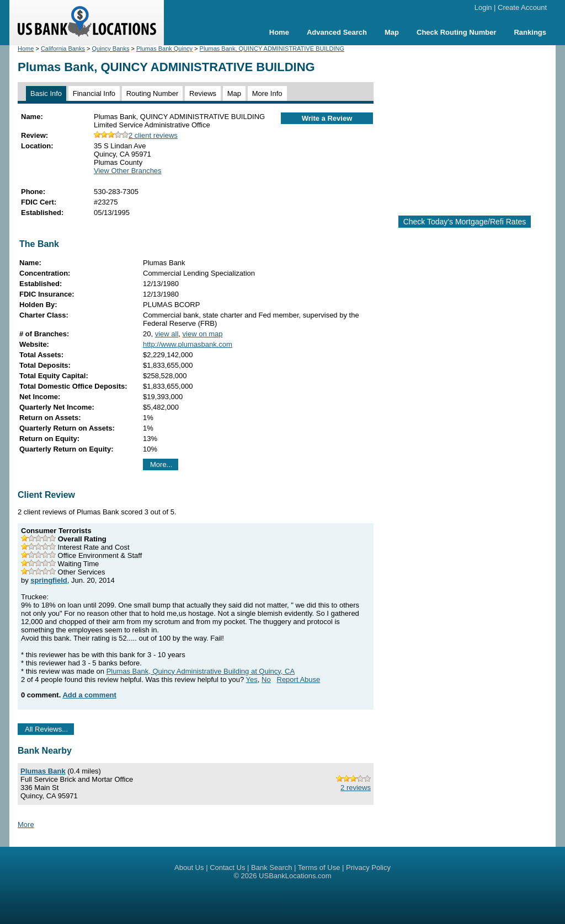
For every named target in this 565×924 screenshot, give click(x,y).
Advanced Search (337, 32)
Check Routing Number (456, 32)
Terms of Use (319, 867)
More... (161, 464)
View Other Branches (128, 171)
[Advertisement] (473, 126)
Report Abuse (299, 679)
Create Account (522, 7)
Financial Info (94, 93)
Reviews (203, 93)
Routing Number (153, 93)
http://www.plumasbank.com (188, 344)
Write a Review (327, 118)
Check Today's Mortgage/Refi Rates (465, 222)
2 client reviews (136, 135)
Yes (252, 679)
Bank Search (271, 867)
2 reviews (356, 788)
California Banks (63, 49)
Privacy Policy (368, 867)
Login (483, 7)
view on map (203, 334)
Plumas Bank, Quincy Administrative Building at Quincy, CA (201, 671)
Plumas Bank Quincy (164, 49)
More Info (267, 93)
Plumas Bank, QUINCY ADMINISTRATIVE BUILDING (272, 49)
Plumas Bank (43, 771)
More (26, 824)
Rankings (530, 32)
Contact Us (227, 867)
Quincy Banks (111, 49)
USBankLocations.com (295, 876)
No (266, 679)
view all (167, 334)
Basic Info (46, 93)
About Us (189, 867)
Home (279, 32)
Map (392, 32)
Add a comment (89, 695)
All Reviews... (46, 729)
